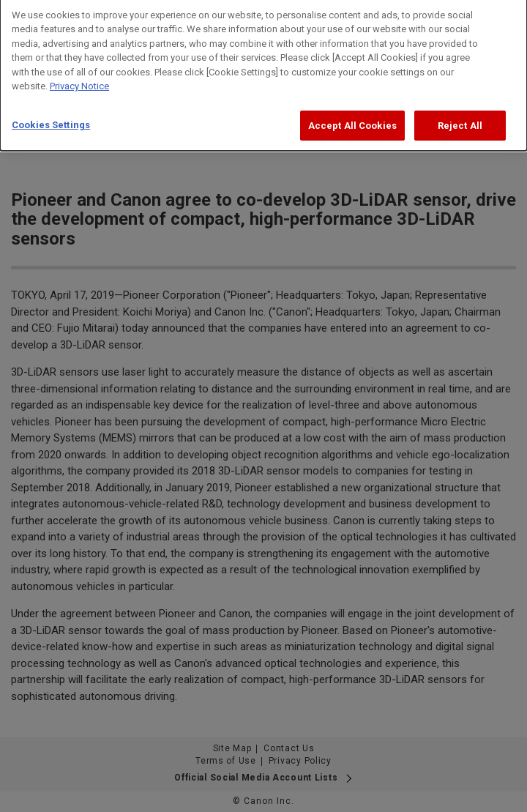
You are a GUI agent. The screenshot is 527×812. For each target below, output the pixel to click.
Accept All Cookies (352, 121)
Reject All (460, 121)
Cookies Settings (51, 120)
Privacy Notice (79, 82)
